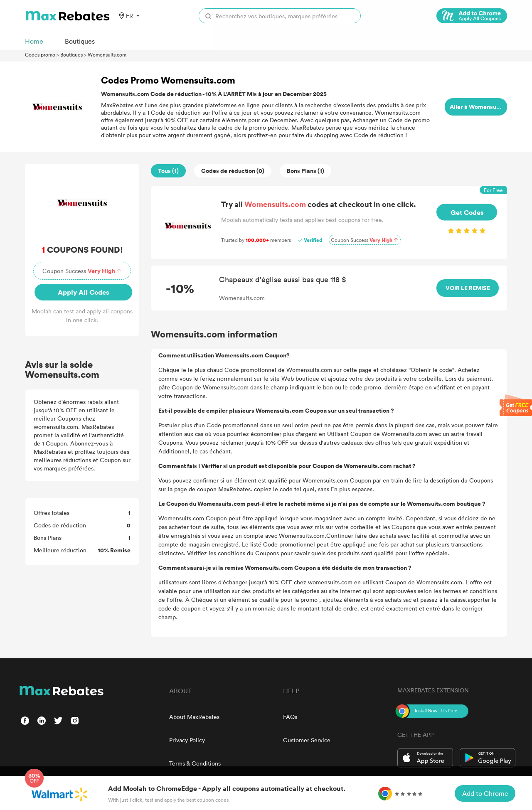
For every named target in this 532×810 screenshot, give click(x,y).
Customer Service (307, 740)
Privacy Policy (187, 740)
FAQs (290, 717)
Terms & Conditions (195, 763)
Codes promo (40, 54)
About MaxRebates (194, 717)
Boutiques (71, 54)
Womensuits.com (107, 54)
